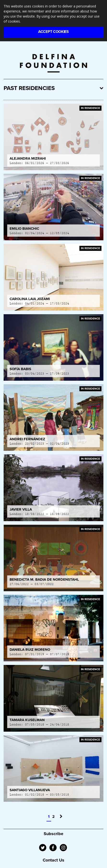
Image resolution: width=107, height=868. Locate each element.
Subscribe (53, 834)
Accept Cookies (53, 32)
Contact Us (53, 860)
